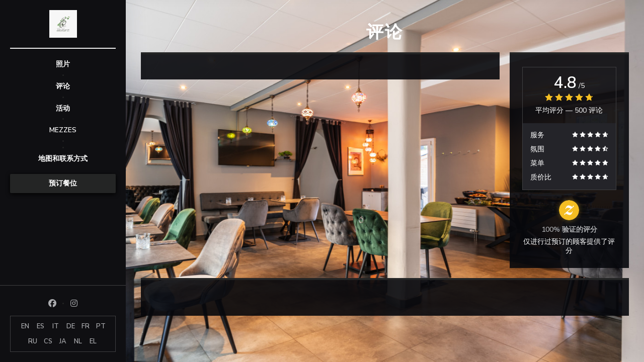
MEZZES (63, 130)
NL (78, 341)
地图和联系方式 (63, 159)
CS (48, 341)
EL (93, 341)
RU (33, 341)
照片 (63, 64)
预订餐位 (63, 183)
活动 (63, 108)
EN (25, 326)
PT (101, 326)
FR (86, 326)
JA (63, 341)
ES (41, 326)
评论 (63, 86)
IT (56, 326)
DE (71, 326)
